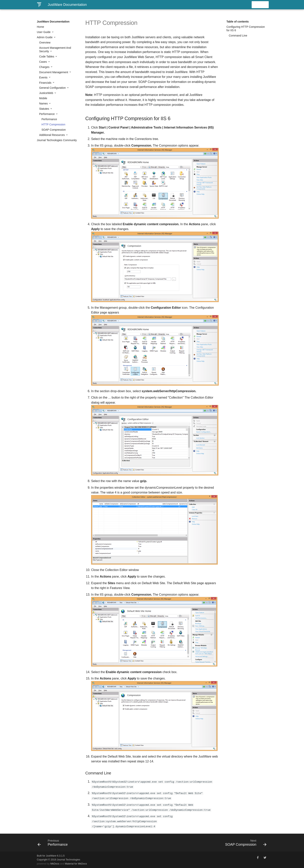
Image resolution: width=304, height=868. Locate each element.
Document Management (54, 72)
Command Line (238, 36)
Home (40, 27)
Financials (46, 83)
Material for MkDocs (76, 864)
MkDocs (55, 864)
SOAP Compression (54, 130)
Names (44, 103)
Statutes (44, 109)
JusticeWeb (47, 93)
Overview (45, 43)
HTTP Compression (53, 124)
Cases (43, 62)
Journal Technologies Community (57, 140)
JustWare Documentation (53, 22)
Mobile (43, 98)
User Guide (44, 32)
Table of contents (238, 22)
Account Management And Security (55, 50)
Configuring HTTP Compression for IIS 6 (246, 29)
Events (44, 77)
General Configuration (53, 88)
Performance (47, 114)
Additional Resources (52, 135)
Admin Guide (45, 37)
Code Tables (47, 56)
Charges (45, 67)
